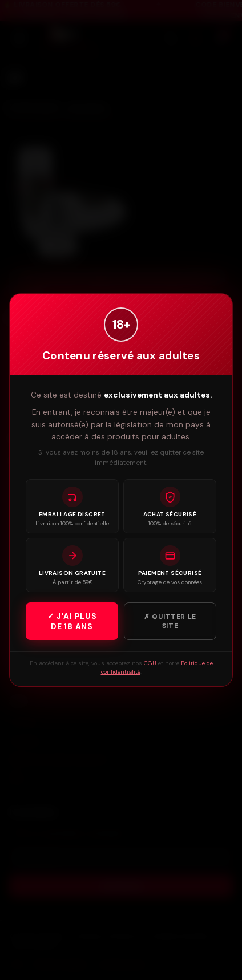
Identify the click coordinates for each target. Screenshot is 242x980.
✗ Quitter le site (170, 621)
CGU (150, 663)
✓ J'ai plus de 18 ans (72, 621)
